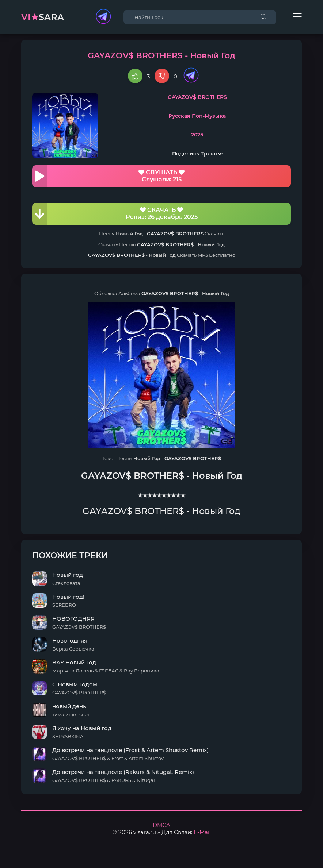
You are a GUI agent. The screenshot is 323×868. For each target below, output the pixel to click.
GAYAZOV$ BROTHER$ (197, 97)
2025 (197, 135)
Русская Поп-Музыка (197, 116)
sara (43, 17)
